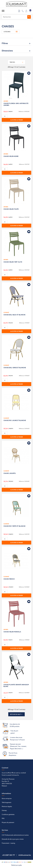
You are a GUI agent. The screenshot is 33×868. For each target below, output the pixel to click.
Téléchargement (7, 802)
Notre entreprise (7, 798)
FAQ (3, 818)
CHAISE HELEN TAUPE (11, 209)
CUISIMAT (6, 312)
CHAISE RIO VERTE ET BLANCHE (14, 526)
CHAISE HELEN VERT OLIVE (13, 262)
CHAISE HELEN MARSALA (12, 632)
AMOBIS (6, 101)
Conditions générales (8, 814)
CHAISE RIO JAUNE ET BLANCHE (15, 420)
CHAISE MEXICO (9, 579)
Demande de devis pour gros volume (13, 839)
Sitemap (4, 810)
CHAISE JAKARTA (10, 473)
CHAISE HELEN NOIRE (11, 156)
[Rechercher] (16, 17)
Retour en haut (16, 714)
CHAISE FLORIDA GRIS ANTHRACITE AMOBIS (16, 104)
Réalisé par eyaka (17, 865)
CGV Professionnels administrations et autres (15, 835)
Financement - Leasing (8, 843)
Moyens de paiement (8, 822)
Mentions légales (7, 806)
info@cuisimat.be (25, 855)
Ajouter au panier (17, 120)
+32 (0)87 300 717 (9, 855)
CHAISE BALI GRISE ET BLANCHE (15, 368)
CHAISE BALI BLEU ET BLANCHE (14, 315)
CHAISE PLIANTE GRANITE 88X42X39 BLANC (16, 685)
